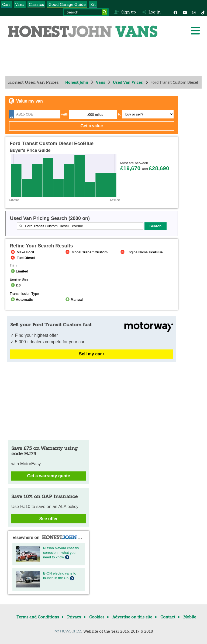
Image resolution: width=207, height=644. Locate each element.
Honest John (77, 82)
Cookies (97, 617)
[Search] (105, 12)
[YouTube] (185, 12)
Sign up (125, 12)
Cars (6, 5)
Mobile (190, 617)
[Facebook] (175, 12)
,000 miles (95, 115)
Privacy (74, 617)
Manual (74, 300)
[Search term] (86, 12)
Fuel (22, 258)
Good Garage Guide (67, 5)
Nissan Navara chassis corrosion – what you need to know (61, 553)
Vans (20, 5)
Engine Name (141, 252)
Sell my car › (92, 354)
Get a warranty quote (48, 476)
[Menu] (195, 31)
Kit (93, 5)
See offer (49, 519)
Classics (36, 5)
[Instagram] (194, 12)
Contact (168, 617)
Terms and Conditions (38, 617)
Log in (151, 12)
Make (22, 252)
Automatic (21, 300)
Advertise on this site (132, 617)
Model (86, 252)
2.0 (15, 285)
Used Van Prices (128, 82)
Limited (19, 271)
